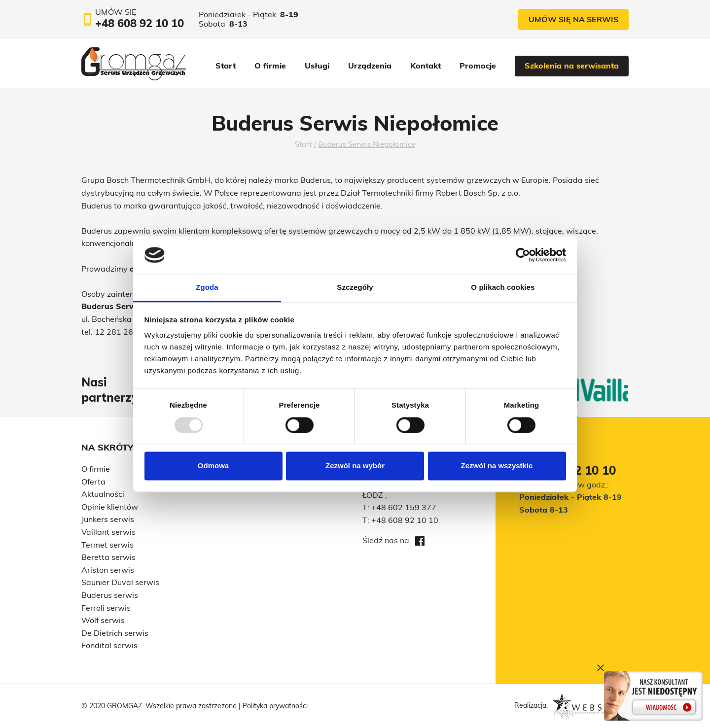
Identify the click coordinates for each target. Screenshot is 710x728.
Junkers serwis (108, 519)
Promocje (478, 66)
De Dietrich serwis (115, 633)
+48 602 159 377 (404, 507)
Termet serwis (107, 545)
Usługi (317, 66)
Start (226, 66)
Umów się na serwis (573, 19)
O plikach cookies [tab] (503, 288)
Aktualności (103, 494)
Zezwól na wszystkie (497, 466)
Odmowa (213, 466)
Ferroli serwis (106, 608)
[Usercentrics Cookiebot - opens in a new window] (523, 255)
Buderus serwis (110, 595)
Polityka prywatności (275, 706)
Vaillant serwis (108, 532)
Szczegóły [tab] (355, 288)
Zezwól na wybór (355, 466)
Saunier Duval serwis (120, 582)
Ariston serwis (108, 570)
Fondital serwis (109, 645)
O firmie (270, 66)
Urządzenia (370, 66)
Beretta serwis (108, 557)
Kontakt (426, 66)
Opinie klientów (110, 507)
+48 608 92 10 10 (405, 520)
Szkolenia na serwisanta (572, 66)
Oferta (93, 482)
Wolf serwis (103, 620)
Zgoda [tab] (207, 288)
